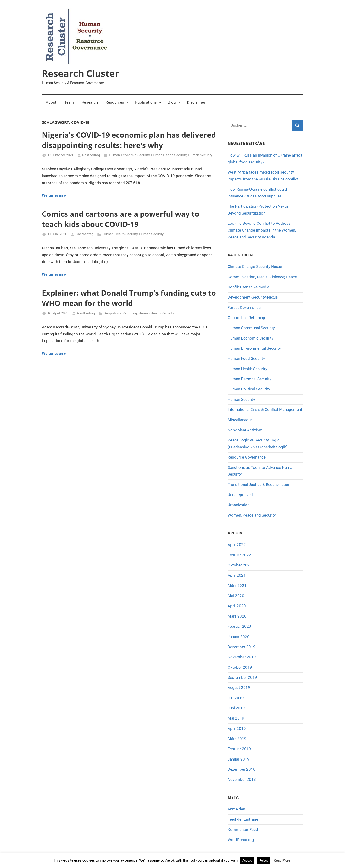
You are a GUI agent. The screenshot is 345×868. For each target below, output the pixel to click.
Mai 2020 (236, 596)
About (51, 102)
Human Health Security (169, 155)
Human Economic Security (129, 155)
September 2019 (242, 677)
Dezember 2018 (242, 769)
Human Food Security (246, 358)
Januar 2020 (239, 637)
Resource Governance (247, 457)
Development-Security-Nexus (253, 297)
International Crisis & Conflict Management (265, 409)
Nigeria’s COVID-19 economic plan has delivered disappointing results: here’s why (129, 140)
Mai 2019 (236, 718)
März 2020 (237, 616)
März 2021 (237, 586)
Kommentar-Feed (243, 830)
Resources (117, 102)
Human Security (200, 155)
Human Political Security (249, 389)
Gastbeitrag (91, 155)
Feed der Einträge (243, 819)
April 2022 (237, 545)
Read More (282, 860)
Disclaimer (196, 102)
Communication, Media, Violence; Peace (262, 277)
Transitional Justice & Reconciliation (259, 485)
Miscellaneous (240, 420)
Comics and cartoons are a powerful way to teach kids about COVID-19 (121, 219)
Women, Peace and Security (252, 515)
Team (69, 102)
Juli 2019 (236, 698)
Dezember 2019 (242, 647)
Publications (148, 102)
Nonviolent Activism (245, 430)
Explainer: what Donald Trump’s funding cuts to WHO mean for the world (129, 298)
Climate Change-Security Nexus (255, 267)
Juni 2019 (236, 708)
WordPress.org (241, 840)
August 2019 (239, 688)
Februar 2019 (239, 749)
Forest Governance (244, 308)
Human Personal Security (249, 379)
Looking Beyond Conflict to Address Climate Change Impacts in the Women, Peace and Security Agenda (262, 230)
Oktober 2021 (240, 565)
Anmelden (236, 809)
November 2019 (242, 657)
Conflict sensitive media (248, 287)
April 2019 (237, 729)
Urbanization (239, 505)
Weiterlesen (52, 195)
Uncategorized (240, 495)
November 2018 (242, 779)
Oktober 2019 (240, 667)
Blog (174, 102)
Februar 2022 (239, 555)
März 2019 (237, 739)
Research (90, 102)
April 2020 (237, 606)
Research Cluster (80, 73)
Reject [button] (264, 861)
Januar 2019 (239, 759)
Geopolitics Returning (120, 313)
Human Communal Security (251, 328)
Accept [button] (247, 861)
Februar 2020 (239, 626)
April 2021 (237, 575)
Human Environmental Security (254, 348)
